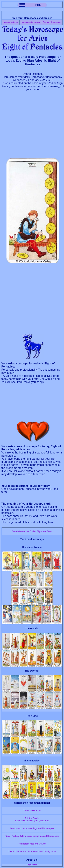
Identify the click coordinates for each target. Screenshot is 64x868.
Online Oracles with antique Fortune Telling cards (32, 852)
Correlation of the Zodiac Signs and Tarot (32, 531)
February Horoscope (52, 22)
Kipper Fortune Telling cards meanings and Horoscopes (32, 836)
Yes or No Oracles (32, 811)
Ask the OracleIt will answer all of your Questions (32, 819)
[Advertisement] (32, 126)
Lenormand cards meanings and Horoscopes (32, 828)
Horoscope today (11, 22)
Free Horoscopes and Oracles (32, 844)
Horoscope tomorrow (30, 22)
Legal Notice (32, 865)
